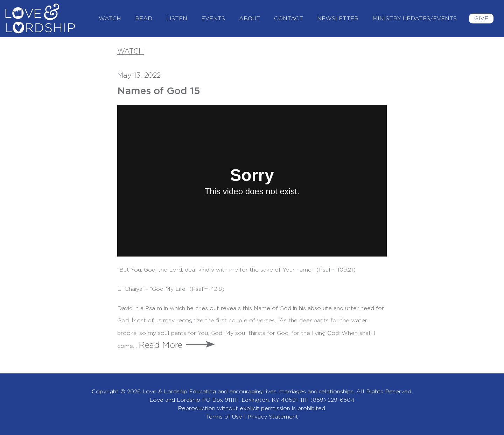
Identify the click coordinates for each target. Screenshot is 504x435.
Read (144, 19)
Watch (110, 19)
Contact (289, 19)
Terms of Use (224, 417)
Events (213, 19)
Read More (160, 345)
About (250, 19)
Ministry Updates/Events (415, 19)
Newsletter (338, 19)
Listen (177, 19)
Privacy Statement (273, 417)
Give (481, 19)
